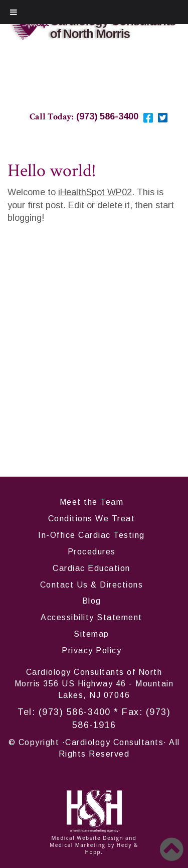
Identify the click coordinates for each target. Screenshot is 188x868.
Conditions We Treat (92, 519)
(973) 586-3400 (75, 712)
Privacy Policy (91, 650)
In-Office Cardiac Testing (91, 535)
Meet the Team (92, 502)
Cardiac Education (91, 568)
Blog (92, 601)
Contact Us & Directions (92, 585)
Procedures (92, 552)
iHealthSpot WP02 (95, 192)
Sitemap (91, 634)
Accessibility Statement (91, 617)
